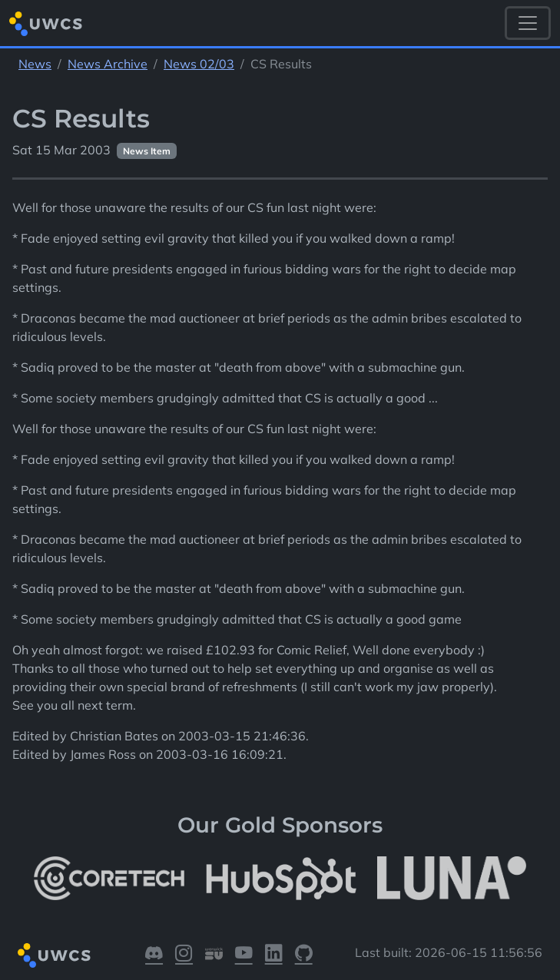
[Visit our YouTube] (244, 956)
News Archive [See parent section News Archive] (108, 64)
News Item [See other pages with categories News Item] (147, 151)
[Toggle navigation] (528, 23)
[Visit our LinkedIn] (274, 956)
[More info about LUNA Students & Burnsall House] (452, 878)
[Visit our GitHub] (304, 956)
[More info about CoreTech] (109, 878)
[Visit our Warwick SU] (214, 956)
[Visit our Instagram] (184, 956)
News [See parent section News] (35, 64)
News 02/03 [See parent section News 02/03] (199, 64)
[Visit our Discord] (154, 956)
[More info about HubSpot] (281, 878)
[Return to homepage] (46, 23)
